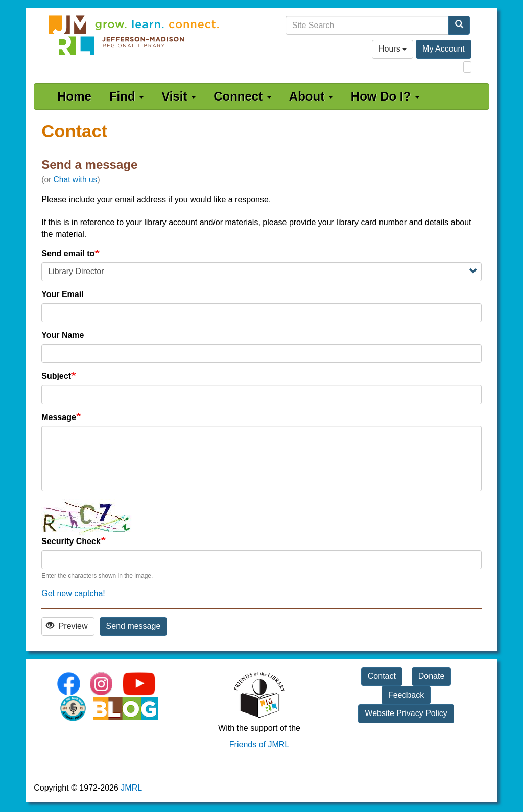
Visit (179, 96)
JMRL (131, 788)
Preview (67, 626)
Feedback (406, 695)
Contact (382, 676)
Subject (56, 376)
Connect (242, 96)
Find (126, 96)
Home (74, 96)
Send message (134, 626)
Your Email (62, 294)
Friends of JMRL (259, 744)
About (311, 96)
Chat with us (76, 179)
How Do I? (385, 96)
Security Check (71, 541)
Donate (432, 676)
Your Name (63, 335)
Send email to (68, 253)
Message (59, 417)
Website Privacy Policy (406, 713)
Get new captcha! (73, 593)
